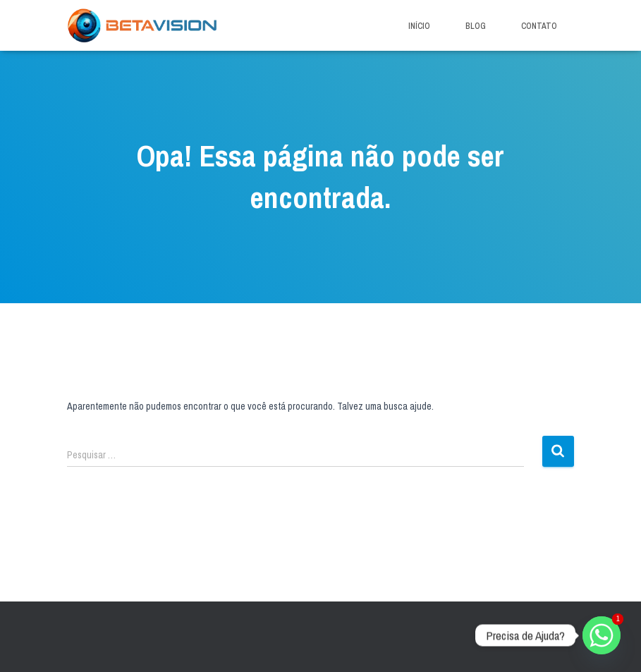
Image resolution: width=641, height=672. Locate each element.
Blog (476, 26)
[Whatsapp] (602, 635)
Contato (539, 26)
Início (419, 26)
